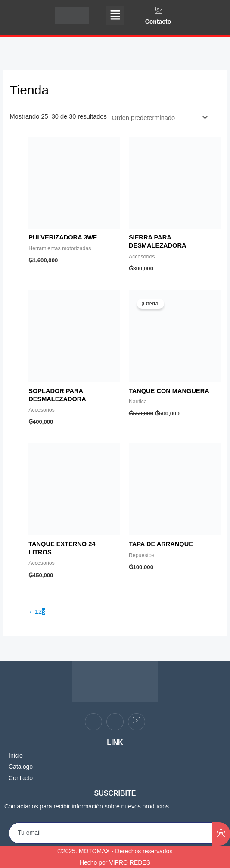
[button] (115, 16)
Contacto (158, 22)
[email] (111, 833)
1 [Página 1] (37, 612)
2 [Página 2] (40, 612)
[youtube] (137, 722)
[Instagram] (115, 722)
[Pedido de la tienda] (158, 118)
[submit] (221, 834)
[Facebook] (93, 722)
